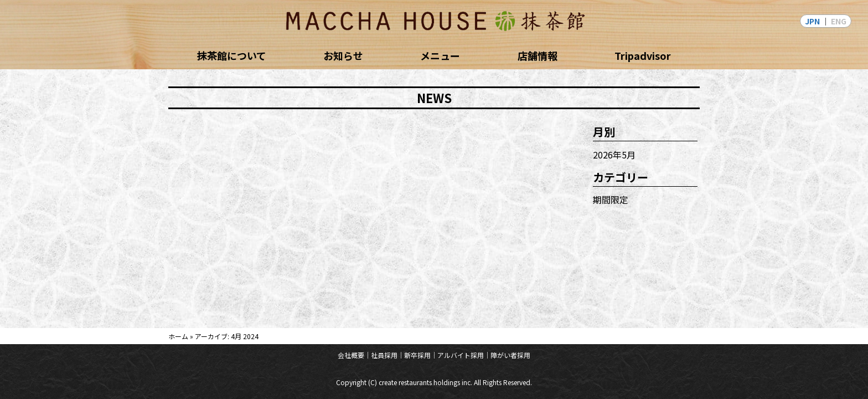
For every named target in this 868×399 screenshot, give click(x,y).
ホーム (178, 336)
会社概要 (351, 355)
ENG (839, 21)
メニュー (440, 55)
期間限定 (611, 199)
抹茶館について (232, 55)
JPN (812, 21)
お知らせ (343, 55)
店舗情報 (538, 55)
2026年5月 (614, 155)
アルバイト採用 (461, 355)
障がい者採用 (510, 355)
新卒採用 (417, 355)
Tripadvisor (643, 55)
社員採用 (384, 355)
